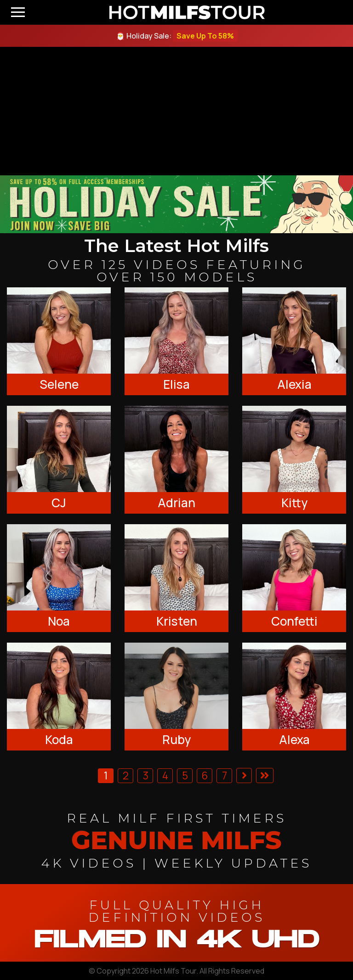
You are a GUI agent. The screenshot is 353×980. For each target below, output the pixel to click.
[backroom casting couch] (176, 111)
